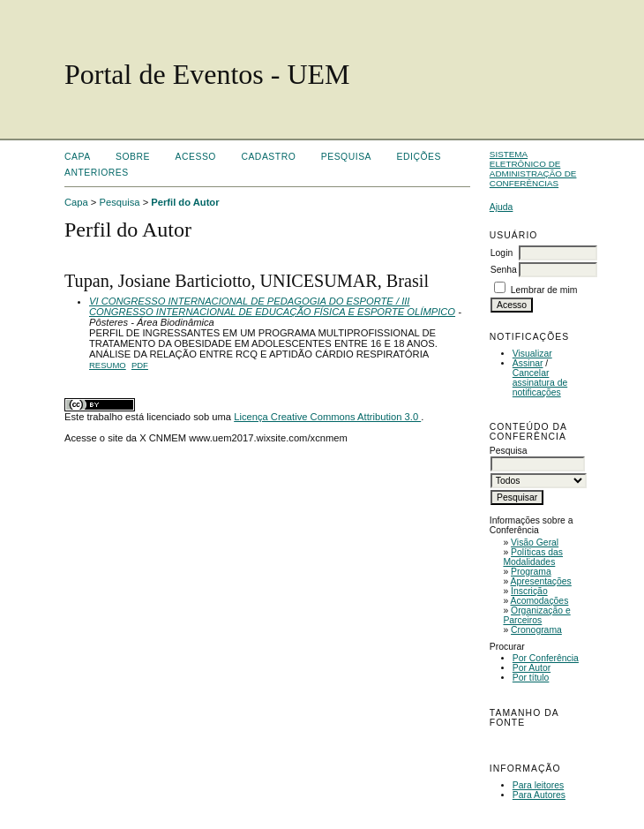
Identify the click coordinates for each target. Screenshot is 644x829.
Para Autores (539, 795)
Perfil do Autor (185, 202)
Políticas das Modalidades (533, 557)
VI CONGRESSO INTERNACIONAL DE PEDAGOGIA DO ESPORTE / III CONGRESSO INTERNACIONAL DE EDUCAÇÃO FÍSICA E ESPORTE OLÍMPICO (272, 306)
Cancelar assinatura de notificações (540, 383)
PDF (140, 365)
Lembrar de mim (544, 290)
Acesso (196, 157)
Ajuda (502, 207)
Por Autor (532, 668)
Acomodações (540, 601)
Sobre (133, 157)
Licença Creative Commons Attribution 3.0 (327, 417)
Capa (78, 157)
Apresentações (541, 581)
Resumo (108, 365)
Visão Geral (535, 543)
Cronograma (536, 630)
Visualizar (532, 354)
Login (502, 253)
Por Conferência (546, 658)
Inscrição (529, 591)
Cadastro (268, 157)
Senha (504, 270)
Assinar (528, 363)
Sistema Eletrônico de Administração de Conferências (533, 169)
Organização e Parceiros (536, 615)
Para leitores (538, 785)
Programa (531, 572)
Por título (531, 678)
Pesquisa (346, 157)
